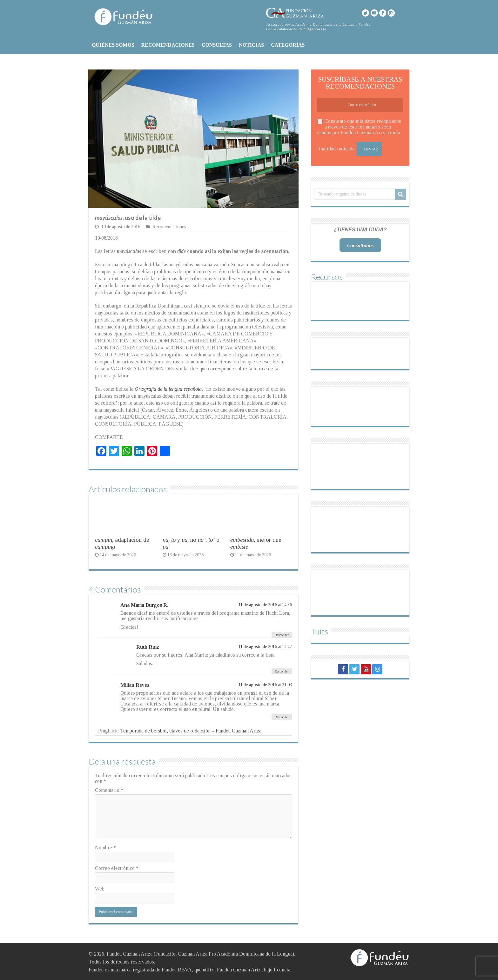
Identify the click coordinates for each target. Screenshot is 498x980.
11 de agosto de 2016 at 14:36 (265, 605)
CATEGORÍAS (288, 45)
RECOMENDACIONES (168, 45)
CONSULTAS (217, 45)
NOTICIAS (251, 45)
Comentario (109, 790)
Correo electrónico (117, 868)
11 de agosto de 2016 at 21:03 (265, 685)
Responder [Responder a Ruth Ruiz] (282, 671)
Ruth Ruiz (148, 647)
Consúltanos (360, 245)
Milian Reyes (135, 685)
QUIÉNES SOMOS (113, 45)
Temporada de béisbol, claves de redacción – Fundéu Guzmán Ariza (191, 731)
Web (100, 889)
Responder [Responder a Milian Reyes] (282, 717)
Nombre (105, 848)
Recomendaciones (169, 227)
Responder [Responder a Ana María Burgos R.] (282, 635)
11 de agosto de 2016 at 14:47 (265, 647)
